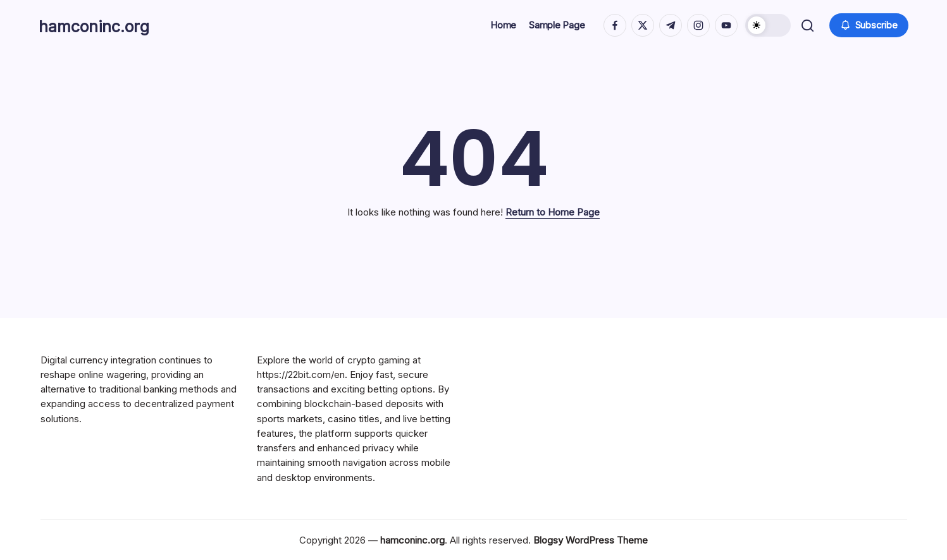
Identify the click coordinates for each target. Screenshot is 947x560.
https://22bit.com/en (301, 374)
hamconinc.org (108, 25)
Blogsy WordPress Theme (591, 540)
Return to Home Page (553, 212)
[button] (766, 25)
